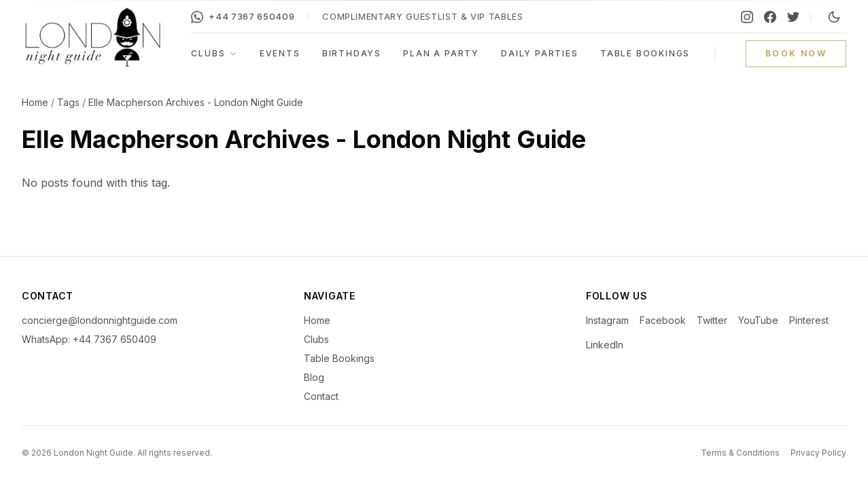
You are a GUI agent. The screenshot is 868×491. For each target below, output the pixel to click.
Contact (321, 396)
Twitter (712, 320)
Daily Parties (539, 53)
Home (35, 102)
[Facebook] (770, 17)
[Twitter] (793, 17)
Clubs (214, 53)
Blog (314, 377)
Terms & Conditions (740, 453)
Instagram (607, 320)
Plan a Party (441, 53)
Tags (68, 102)
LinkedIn (605, 345)
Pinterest (809, 320)
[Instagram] (747, 17)
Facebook (663, 320)
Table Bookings (645, 53)
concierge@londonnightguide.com (100, 320)
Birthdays (352, 53)
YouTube (758, 320)
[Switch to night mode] (834, 17)
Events (280, 53)
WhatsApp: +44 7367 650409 (89, 339)
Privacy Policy (818, 453)
